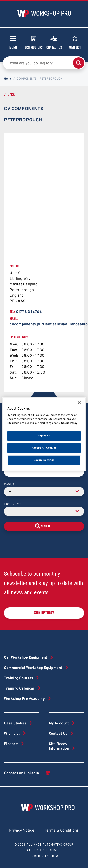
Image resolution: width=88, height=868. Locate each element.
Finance (11, 744)
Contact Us (54, 42)
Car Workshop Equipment (25, 658)
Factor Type (13, 504)
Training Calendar (19, 689)
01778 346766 (29, 312)
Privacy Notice (22, 831)
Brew (54, 856)
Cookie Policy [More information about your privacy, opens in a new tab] (69, 423)
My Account (59, 723)
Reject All (44, 436)
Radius (9, 485)
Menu (13, 44)
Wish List (75, 42)
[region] (44, 434)
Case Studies (15, 723)
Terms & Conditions (62, 831)
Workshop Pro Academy (24, 699)
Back (11, 95)
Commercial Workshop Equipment (33, 668)
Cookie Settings (44, 460)
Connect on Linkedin (27, 773)
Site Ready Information (59, 746)
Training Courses (19, 678)
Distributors (34, 42)
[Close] (79, 403)
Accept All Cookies (44, 448)
